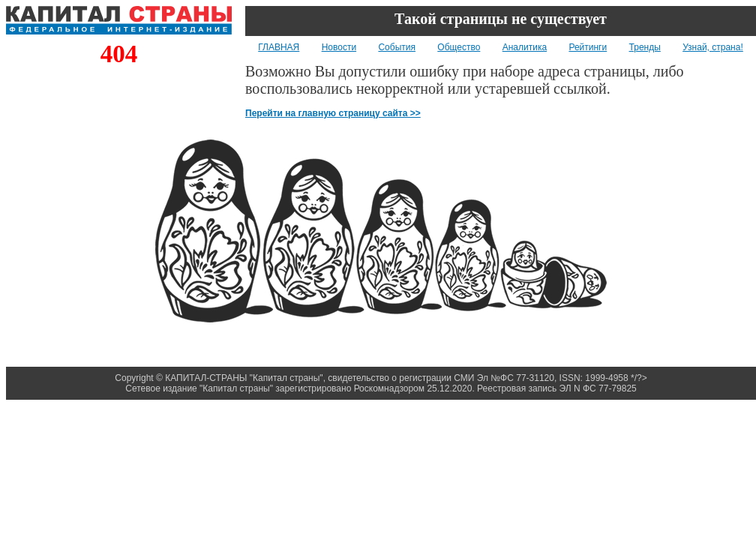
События (397, 47)
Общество (459, 47)
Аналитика (525, 47)
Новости (339, 47)
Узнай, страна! (713, 47)
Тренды (645, 47)
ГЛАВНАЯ (279, 47)
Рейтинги (588, 47)
